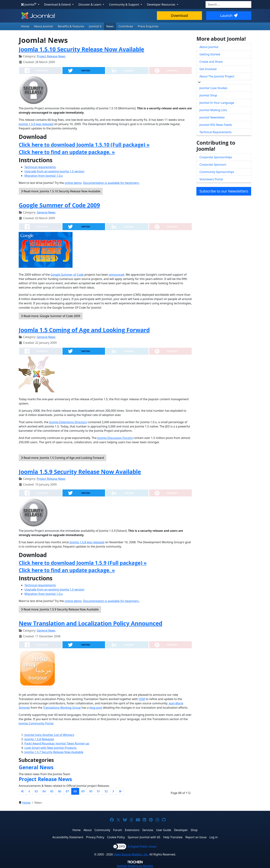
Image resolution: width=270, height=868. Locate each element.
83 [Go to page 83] (36, 791)
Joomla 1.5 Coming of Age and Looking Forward (84, 330)
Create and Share (211, 62)
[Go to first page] (22, 791)
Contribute (126, 26)
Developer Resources (161, 4)
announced (117, 275)
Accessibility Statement (68, 837)
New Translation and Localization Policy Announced (90, 623)
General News (46, 212)
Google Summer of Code (67, 275)
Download (179, 16)
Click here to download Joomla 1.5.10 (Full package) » (84, 145)
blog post (96, 708)
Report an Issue (196, 837)
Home (25, 26)
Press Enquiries (148, 26)
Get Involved (208, 69)
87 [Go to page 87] (67, 791)
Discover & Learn (90, 4)
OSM (142, 699)
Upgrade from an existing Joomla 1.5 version (54, 171)
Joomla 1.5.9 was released (36, 124)
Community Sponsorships (217, 172)
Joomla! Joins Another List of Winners (49, 735)
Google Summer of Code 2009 (59, 205)
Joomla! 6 (95, 26)
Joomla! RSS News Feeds (216, 125)
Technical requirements (40, 167)
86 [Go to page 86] (60, 791)
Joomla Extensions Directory (68, 422)
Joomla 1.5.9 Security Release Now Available (80, 472)
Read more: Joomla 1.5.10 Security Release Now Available (61, 191)
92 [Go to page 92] (106, 791)
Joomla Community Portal (36, 723)
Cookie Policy (116, 837)
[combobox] (228, 4)
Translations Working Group (62, 708)
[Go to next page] (113, 791)
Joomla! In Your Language (217, 103)
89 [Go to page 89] (83, 791)
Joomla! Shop (208, 95)
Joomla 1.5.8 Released (39, 739)
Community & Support (124, 4)
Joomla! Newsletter (212, 117)
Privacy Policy (95, 837)
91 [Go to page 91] (99, 791)
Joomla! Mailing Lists (213, 110)
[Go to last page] (120, 791)
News (110, 26)
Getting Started (210, 54)
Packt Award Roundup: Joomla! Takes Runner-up (57, 743)
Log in (214, 837)
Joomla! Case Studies (213, 88)
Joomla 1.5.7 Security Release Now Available (54, 752)
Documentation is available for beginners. (111, 183)
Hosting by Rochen (135, 866)
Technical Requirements (216, 132)
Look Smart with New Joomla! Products (51, 748)
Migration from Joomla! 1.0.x (44, 176)
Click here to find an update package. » (67, 152)
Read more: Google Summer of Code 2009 (51, 316)
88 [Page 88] (75, 791)
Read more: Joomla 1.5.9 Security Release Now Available (60, 609)
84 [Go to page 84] (44, 791)
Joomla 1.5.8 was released (87, 542)
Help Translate (173, 837)
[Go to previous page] (29, 791)
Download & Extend (58, 4)
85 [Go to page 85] (52, 791)
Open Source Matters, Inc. (131, 854)
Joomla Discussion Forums (115, 438)
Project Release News (51, 56)
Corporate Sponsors (213, 165)
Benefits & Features (71, 26)
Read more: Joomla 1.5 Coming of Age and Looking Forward (62, 458)
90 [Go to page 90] (91, 791)
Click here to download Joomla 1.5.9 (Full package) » (83, 563)
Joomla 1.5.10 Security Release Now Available (81, 49)
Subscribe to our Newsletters (224, 191)
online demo (73, 183)
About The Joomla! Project (217, 76)
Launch (229, 16)
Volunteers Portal (211, 179)
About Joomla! (44, 26)
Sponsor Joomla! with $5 (144, 837)
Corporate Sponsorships (216, 157)
